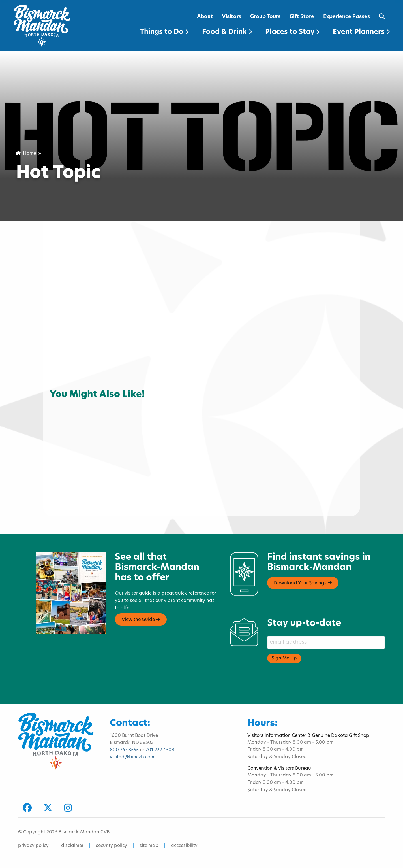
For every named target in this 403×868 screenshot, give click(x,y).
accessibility (184, 846)
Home (26, 154)
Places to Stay (292, 32)
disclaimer (72, 846)
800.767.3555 (124, 750)
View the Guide (141, 620)
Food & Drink (227, 32)
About (205, 17)
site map (149, 846)
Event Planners (361, 32)
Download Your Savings (303, 583)
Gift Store (302, 17)
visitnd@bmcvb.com (132, 757)
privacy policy (33, 846)
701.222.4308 (160, 750)
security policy (112, 846)
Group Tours (265, 17)
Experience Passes (347, 17)
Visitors (231, 17)
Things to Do (164, 32)
